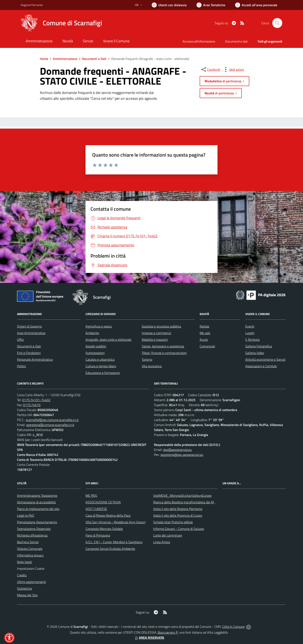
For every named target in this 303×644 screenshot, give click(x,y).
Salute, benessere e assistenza (163, 346)
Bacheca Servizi (28, 542)
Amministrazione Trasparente (37, 495)
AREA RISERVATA (149, 638)
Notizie (204, 326)
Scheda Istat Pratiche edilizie (173, 522)
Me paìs (205, 333)
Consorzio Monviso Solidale (104, 529)
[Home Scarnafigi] (61, 23)
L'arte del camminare (168, 535)
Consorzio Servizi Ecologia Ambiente (110, 549)
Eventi (250, 326)
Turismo (147, 359)
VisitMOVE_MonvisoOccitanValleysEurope (182, 495)
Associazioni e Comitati (261, 366)
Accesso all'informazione (199, 41)
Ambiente (92, 333)
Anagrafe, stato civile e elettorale (108, 340)
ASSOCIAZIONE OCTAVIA (103, 502)
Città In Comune (233, 627)
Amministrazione (65, 59)
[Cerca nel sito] (277, 23)
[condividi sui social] (210, 69)
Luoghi (250, 333)
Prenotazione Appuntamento (37, 522)
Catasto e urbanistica (100, 359)
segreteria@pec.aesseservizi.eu (182, 455)
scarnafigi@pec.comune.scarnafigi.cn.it (52, 420)
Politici (21, 366)
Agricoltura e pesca (99, 326)
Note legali (24, 562)
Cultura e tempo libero (101, 366)
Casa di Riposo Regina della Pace (108, 515)
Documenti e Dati (94, 59)
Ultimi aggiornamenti (31, 582)
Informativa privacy (30, 555)
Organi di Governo (29, 326)
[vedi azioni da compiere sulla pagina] (233, 69)
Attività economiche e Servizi (265, 359)
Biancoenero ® (168, 632)
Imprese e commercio (156, 333)
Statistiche (24, 588)
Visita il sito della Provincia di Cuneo (178, 515)
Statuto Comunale (30, 549)
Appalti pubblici (96, 346)
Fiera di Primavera (98, 535)
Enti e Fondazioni (29, 353)
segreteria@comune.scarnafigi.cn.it (50, 425)
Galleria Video (255, 353)
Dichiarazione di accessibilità (36, 502)
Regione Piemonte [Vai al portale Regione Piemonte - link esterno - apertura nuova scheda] (32, 5)
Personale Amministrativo (35, 359)
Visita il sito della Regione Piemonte (178, 509)
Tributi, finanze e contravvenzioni (164, 353)
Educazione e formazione (103, 373)
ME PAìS (91, 495)
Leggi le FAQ (26, 515)
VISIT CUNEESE (96, 509)
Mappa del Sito (27, 595)
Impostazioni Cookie (31, 569)
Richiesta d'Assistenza (32, 535)
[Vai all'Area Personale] (256, 5)
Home (44, 59)
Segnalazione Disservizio (34, 529)
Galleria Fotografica (259, 346)
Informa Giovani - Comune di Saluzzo (179, 529)
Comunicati (207, 346)
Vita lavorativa (152, 366)
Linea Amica (162, 542)
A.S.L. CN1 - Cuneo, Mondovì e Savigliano (114, 542)
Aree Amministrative (31, 333)
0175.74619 (32, 405)
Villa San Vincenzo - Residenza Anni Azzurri (115, 522)
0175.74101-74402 (36, 400)
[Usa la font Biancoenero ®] (169, 5)
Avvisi (204, 340)
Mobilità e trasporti (155, 340)
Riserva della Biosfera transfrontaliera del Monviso (188, 502)
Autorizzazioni (95, 353)
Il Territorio (252, 340)
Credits (22, 575)
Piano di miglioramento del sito (38, 509)
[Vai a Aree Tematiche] (211, 5)
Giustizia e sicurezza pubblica (161, 326)
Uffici (20, 340)
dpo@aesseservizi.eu (177, 450)
